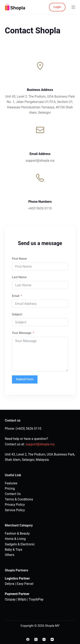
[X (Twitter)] (36, 639)
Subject (17, 314)
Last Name (19, 277)
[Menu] (73, 7)
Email (16, 296)
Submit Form (25, 379)
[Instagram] (44, 639)
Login (57, 7)
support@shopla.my (40, 444)
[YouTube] (52, 639)
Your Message (22, 333)
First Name (19, 259)
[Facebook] (28, 639)
